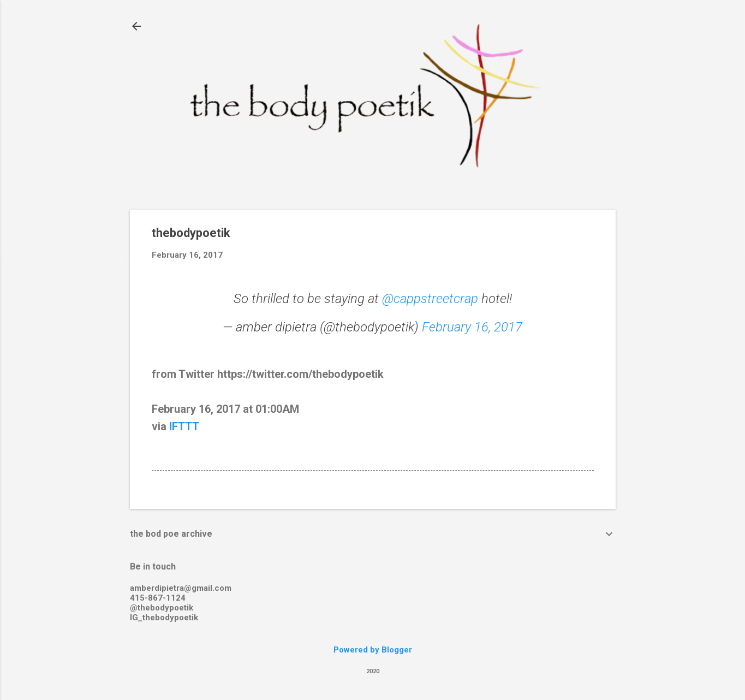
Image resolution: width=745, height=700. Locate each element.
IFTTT (184, 426)
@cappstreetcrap (430, 299)
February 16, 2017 (472, 327)
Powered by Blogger (373, 650)
